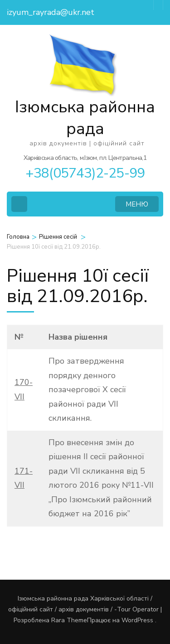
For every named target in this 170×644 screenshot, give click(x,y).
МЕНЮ (137, 204)
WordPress (137, 620)
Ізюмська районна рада (85, 118)
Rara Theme (69, 620)
